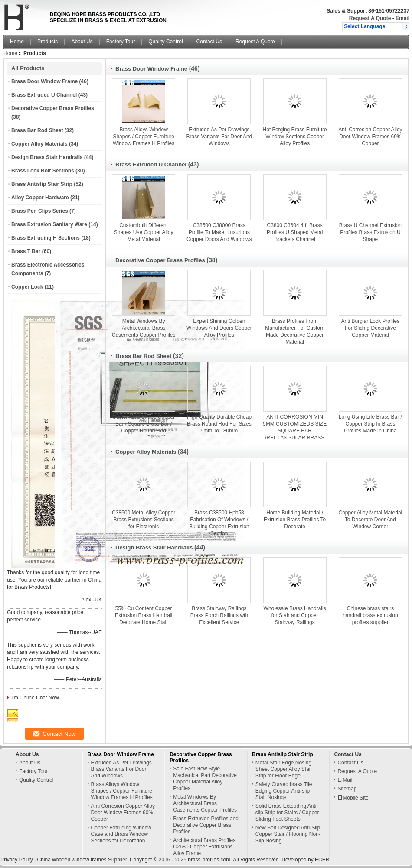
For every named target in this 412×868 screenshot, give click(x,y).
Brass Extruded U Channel (44, 95)
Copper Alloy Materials (39, 144)
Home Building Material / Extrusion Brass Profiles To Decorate (295, 520)
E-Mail (345, 780)
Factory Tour (121, 42)
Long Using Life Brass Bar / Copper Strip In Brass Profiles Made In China (370, 424)
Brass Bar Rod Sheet (37, 130)
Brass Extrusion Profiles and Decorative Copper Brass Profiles (206, 825)
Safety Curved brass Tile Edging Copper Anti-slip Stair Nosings (284, 791)
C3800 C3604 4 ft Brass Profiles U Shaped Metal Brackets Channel (295, 232)
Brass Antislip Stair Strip (42, 184)
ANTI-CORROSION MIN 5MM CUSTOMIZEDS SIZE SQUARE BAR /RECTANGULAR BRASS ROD (295, 431)
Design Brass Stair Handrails (47, 157)
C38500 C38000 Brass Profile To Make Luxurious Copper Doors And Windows (219, 232)
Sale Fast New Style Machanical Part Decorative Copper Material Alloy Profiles (205, 779)
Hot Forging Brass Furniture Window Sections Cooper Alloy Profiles (295, 137)
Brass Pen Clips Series (40, 211)
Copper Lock (27, 287)
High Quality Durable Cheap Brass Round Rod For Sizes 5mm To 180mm (219, 424)
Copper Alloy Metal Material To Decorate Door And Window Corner (371, 520)
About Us (82, 42)
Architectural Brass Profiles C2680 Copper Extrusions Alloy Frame (204, 847)
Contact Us (209, 42)
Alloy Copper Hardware (40, 198)
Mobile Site (353, 798)
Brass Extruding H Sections (46, 238)
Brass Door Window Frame (44, 81)
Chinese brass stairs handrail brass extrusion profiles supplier (370, 615)
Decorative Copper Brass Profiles (53, 108)
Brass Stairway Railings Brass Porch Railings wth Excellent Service (219, 615)
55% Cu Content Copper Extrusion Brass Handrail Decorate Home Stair (144, 615)
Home (17, 42)
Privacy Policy (17, 860)
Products (47, 42)
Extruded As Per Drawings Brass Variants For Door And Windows (219, 137)
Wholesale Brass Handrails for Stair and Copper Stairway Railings (295, 615)
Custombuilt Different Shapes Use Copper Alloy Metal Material (144, 232)
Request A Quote (370, 18)
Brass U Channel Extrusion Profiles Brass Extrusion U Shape (370, 232)
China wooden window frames (72, 860)
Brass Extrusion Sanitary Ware (49, 224)
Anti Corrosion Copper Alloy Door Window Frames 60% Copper (370, 137)
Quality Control (165, 42)
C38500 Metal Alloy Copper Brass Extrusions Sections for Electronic (144, 520)
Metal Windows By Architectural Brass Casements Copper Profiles (144, 328)
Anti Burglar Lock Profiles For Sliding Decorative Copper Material (371, 328)
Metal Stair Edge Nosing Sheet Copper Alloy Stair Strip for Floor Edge (284, 769)
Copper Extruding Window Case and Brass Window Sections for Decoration (121, 834)
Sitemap (347, 789)
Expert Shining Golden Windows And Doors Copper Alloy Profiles (219, 328)
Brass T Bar (26, 251)
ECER (322, 860)
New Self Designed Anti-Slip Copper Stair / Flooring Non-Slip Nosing (288, 834)
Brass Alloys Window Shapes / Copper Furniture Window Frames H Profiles (144, 137)
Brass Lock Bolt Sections (43, 171)
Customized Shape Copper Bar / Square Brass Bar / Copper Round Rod (144, 424)
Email (402, 18)
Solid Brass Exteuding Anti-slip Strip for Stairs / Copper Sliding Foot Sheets (287, 813)
